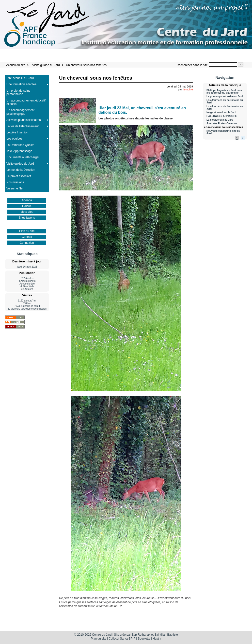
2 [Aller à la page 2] (243, 138)
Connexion (27, 243)
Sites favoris (27, 218)
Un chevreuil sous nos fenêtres (86, 65)
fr (246, 5)
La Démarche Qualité (20, 145)
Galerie (27, 206)
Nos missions (15, 182)
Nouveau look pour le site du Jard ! (223, 132)
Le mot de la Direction (21, 170)
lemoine (188, 89)
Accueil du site (16, 65)
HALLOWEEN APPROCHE (222, 116)
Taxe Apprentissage (19, 151)
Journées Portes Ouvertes (222, 124)
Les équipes (14, 139)
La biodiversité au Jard (220, 120)
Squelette (144, 639)
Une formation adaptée (21, 84)
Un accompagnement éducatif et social (26, 102)
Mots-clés (27, 212)
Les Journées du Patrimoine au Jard (225, 108)
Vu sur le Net (15, 188)
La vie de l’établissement (23, 126)
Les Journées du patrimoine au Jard (225, 101)
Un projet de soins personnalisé (18, 92)
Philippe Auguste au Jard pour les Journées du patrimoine (224, 92)
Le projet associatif (19, 176)
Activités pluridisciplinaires (24, 120)
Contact (27, 237)
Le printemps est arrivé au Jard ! (226, 97)
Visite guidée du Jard (46, 65)
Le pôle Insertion (17, 132)
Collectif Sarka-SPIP (122, 639)
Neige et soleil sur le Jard (221, 113)
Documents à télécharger (23, 157)
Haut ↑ (157, 639)
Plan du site (27, 231)
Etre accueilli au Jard (20, 78)
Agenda (27, 200)
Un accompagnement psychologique (20, 112)
